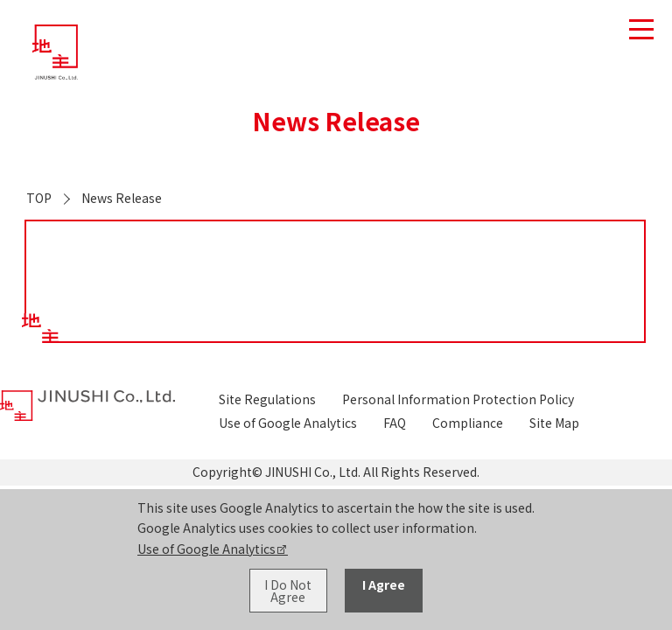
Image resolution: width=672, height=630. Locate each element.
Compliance (468, 423)
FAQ (395, 423)
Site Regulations (267, 399)
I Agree (384, 584)
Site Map (554, 423)
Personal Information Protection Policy (458, 399)
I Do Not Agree (288, 591)
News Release (122, 198)
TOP (39, 198)
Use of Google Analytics (206, 549)
